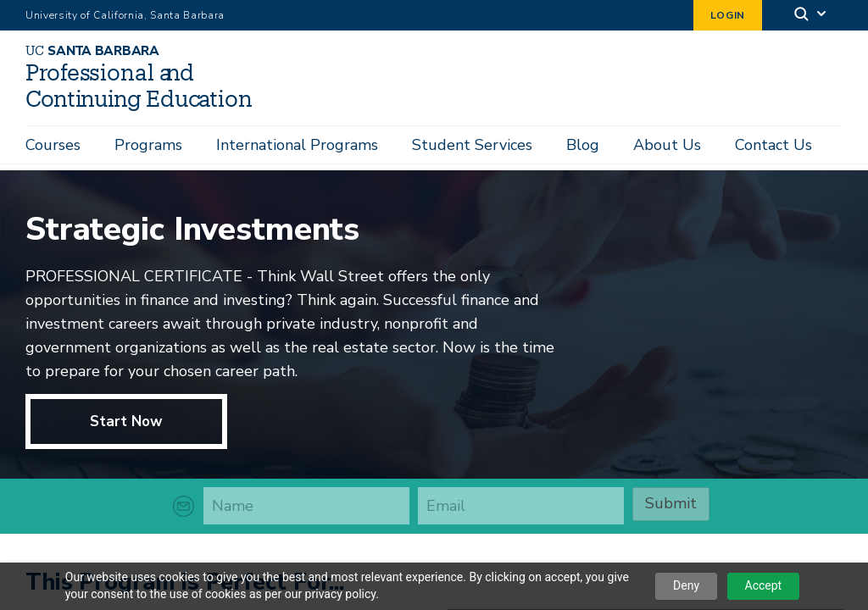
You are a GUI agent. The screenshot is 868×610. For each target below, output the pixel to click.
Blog (583, 145)
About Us (667, 145)
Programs (148, 145)
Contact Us (773, 145)
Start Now (126, 424)
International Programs (297, 145)
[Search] (811, 16)
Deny (686, 585)
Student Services (472, 145)
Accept (764, 585)
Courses (53, 145)
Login (728, 15)
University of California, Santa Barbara (125, 15)
